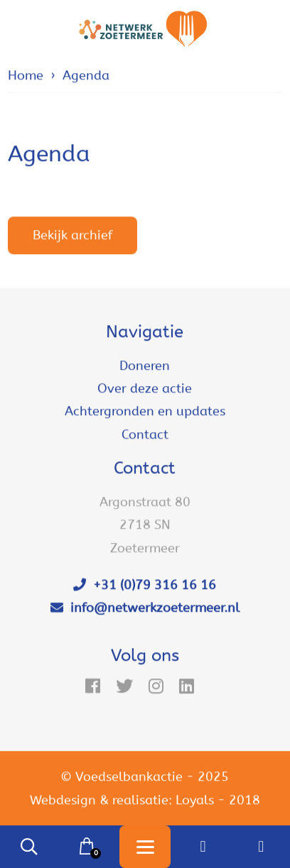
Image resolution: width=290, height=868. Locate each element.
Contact (145, 434)
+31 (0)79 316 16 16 (145, 586)
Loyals (195, 800)
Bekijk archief (72, 236)
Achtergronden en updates (145, 412)
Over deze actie (145, 389)
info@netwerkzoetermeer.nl (145, 608)
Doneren (145, 366)
